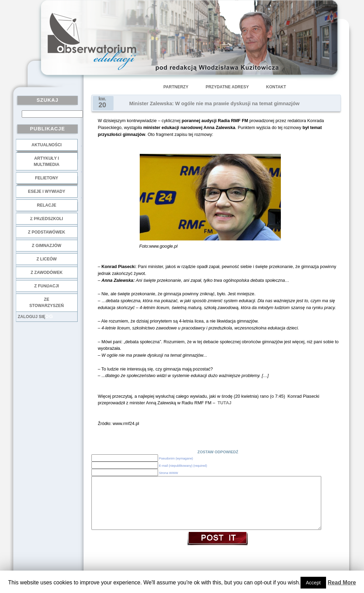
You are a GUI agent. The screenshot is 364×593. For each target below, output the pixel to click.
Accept (313, 583)
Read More (342, 582)
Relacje (47, 205)
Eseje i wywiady (47, 191)
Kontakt (276, 87)
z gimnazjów (46, 246)
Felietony (46, 178)
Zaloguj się (32, 317)
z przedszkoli (46, 219)
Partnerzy (176, 87)
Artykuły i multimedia (47, 161)
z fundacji (46, 286)
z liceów (47, 259)
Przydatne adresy (227, 87)
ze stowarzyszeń (47, 303)
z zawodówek (47, 273)
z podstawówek (47, 232)
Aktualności (46, 145)
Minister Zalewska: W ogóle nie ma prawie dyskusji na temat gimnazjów (215, 103)
